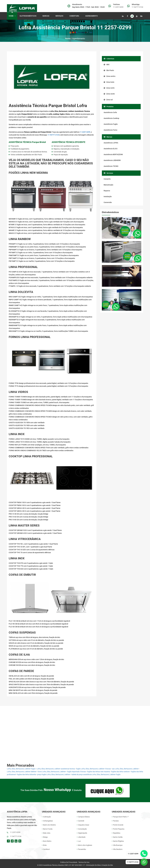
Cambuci (46, 849)
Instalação (108, 197)
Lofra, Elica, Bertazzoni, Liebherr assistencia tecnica (56, 769)
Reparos (107, 191)
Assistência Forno (110, 130)
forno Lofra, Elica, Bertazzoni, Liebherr (52, 772)
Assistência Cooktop (111, 118)
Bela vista (46, 833)
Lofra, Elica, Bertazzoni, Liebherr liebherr (22, 772)
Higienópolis (82, 833)
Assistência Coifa (110, 112)
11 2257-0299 (118, 7)
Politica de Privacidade (69, 862)
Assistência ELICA (111, 149)
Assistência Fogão (111, 124)
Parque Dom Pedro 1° (120, 816)
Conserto (107, 179)
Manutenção (108, 185)
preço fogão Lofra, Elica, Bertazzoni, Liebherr (54, 774)
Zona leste (109, 82)
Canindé (80, 820)
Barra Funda (47, 829)
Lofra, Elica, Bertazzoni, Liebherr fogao (21, 769)
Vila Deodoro (117, 849)
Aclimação (46, 816)
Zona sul (108, 100)
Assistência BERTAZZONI (113, 154)
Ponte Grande (118, 825)
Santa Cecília (117, 837)
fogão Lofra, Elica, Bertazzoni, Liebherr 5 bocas (93, 769)
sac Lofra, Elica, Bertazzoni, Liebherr (125, 769)
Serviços (60, 16)
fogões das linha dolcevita (26, 774)
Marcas (46, 16)
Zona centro (110, 76)
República (116, 833)
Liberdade (81, 837)
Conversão (108, 202)
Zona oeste (109, 94)
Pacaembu (81, 849)
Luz (79, 841)
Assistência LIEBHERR (112, 160)
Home (12, 16)
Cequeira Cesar (83, 825)
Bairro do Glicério (49, 825)
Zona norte (109, 88)
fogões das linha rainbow (120, 772)
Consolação (82, 829)
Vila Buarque (117, 845)
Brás (44, 845)
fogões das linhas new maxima (98, 772)
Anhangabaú (47, 820)
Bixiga (45, 837)
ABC (107, 65)
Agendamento (91, 16)
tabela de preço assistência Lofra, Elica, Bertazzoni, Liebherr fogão (96, 774)
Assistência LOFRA (111, 143)
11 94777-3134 (137, 7)
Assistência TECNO (111, 166)
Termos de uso (84, 862)
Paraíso (115, 820)
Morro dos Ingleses (84, 845)
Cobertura (75, 16)
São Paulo (109, 70)
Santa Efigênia (118, 841)
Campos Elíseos (83, 816)
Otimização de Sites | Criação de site (99, 865)
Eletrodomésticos (28, 16)
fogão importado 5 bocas (76, 772)
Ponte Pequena (118, 829)
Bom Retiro (47, 841)
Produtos (109, 107)
